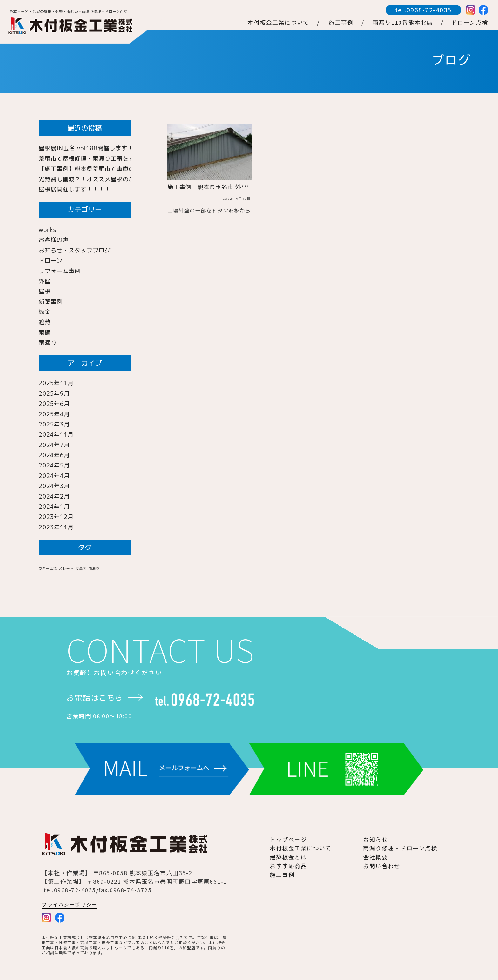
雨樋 (45, 333)
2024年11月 (56, 435)
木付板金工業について (300, 848)
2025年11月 (56, 383)
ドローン (51, 261)
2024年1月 (54, 507)
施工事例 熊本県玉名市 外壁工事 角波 (222, 187)
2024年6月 (54, 455)
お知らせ (375, 839)
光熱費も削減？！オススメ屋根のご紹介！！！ (102, 179)
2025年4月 (54, 414)
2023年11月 (56, 527)
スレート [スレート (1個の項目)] (66, 568)
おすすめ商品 (288, 866)
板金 (45, 312)
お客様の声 (54, 240)
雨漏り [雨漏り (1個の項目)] (94, 568)
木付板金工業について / (284, 22)
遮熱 (45, 322)
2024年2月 (54, 497)
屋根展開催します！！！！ (75, 189)
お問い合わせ (382, 866)
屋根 (45, 291)
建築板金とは (288, 857)
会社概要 (375, 857)
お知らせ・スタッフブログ (75, 250)
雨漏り (48, 343)
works (48, 230)
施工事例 (282, 875)
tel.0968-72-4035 (423, 10)
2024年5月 (54, 465)
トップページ (288, 839)
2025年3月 (54, 424)
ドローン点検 (470, 22)
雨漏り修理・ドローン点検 (400, 848)
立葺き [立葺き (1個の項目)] (81, 568)
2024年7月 (54, 445)
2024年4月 (54, 476)
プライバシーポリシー (69, 904)
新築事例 (51, 302)
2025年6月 (54, 404)
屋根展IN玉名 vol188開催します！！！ (92, 148)
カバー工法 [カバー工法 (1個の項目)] (48, 568)
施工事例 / (347, 22)
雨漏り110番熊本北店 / (408, 22)
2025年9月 (54, 394)
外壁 (45, 281)
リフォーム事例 (60, 271)
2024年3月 (54, 486)
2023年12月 (56, 517)
